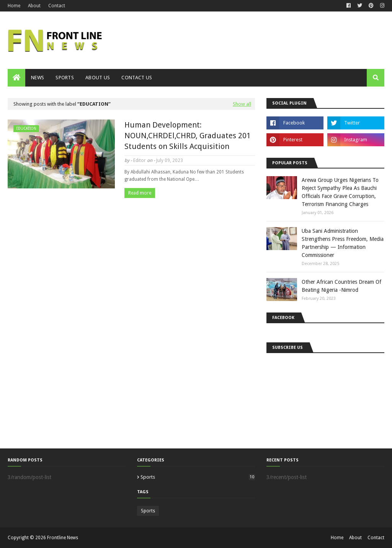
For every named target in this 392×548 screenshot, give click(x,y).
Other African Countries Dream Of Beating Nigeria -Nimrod (341, 286)
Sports (198, 477)
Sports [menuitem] (65, 78)
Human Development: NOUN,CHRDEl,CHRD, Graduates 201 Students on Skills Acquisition (188, 136)
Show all (242, 104)
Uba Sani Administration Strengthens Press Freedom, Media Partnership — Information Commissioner (343, 243)
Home (14, 6)
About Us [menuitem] (98, 78)
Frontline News (63, 538)
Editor (140, 160)
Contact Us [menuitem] (137, 78)
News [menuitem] (38, 78)
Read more (140, 193)
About (34, 6)
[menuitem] (16, 78)
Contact (57, 6)
